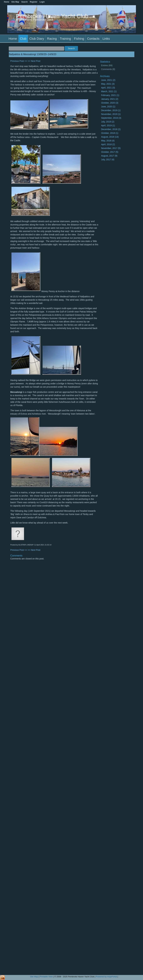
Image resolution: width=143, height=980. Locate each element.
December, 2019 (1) (111, 110)
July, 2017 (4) (108, 160)
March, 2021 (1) (109, 91)
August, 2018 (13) (110, 137)
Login (42, 2)
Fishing (79, 39)
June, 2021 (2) (108, 80)
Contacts (93, 39)
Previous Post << (19, 61)
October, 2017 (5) (110, 152)
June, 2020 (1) (108, 107)
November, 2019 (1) (111, 114)
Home (13, 39)
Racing (52, 39)
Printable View (46, 977)
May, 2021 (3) (108, 84)
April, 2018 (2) (108, 144)
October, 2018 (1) (110, 133)
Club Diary (37, 39)
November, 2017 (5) (111, 148)
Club (23, 39)
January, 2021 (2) (110, 99)
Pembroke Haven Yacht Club (52, 16)
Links (106, 39)
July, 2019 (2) (108, 122)
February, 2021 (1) (110, 95)
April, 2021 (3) (108, 88)
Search (25, 2)
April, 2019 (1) (108, 125)
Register (34, 2)
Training (65, 39)
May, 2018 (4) (108, 141)
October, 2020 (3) (110, 103)
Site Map (34, 977)
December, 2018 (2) (111, 129)
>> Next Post (34, 61)
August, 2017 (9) (109, 156)
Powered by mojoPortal (106, 977)
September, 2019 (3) (111, 118)
